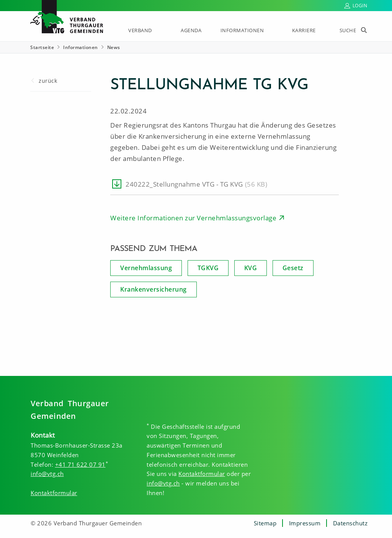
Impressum (305, 523)
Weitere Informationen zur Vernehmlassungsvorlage (193, 218)
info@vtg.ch (47, 474)
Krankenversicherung (154, 289)
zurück (48, 81)
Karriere (304, 30)
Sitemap (265, 523)
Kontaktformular (54, 493)
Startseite (42, 47)
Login (360, 6)
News (114, 47)
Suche (348, 30)
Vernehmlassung (146, 268)
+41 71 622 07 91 (80, 464)
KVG (251, 268)
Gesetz (293, 268)
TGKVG (208, 268)
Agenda (191, 30)
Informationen (242, 30)
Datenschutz (350, 523)
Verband (140, 30)
